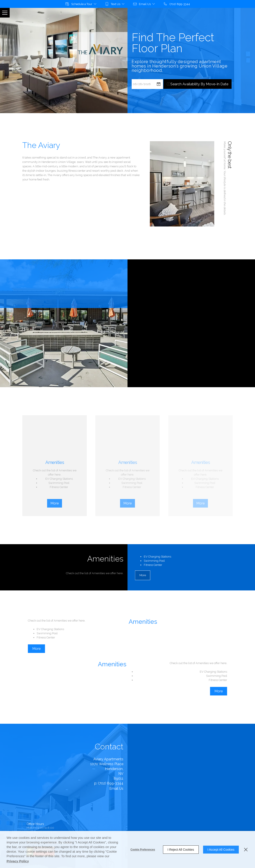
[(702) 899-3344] (177, 4)
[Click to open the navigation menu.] (5, 13)
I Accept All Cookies (221, 850)
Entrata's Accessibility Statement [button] (46, 817)
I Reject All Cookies (181, 850)
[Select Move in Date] (143, 89)
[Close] (246, 850)
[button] (81, 4)
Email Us (70, 789)
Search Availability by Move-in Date (199, 89)
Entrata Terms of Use (54, 822)
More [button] (55, 503)
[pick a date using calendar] (159, 89)
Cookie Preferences (143, 850)
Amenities (55, 462)
